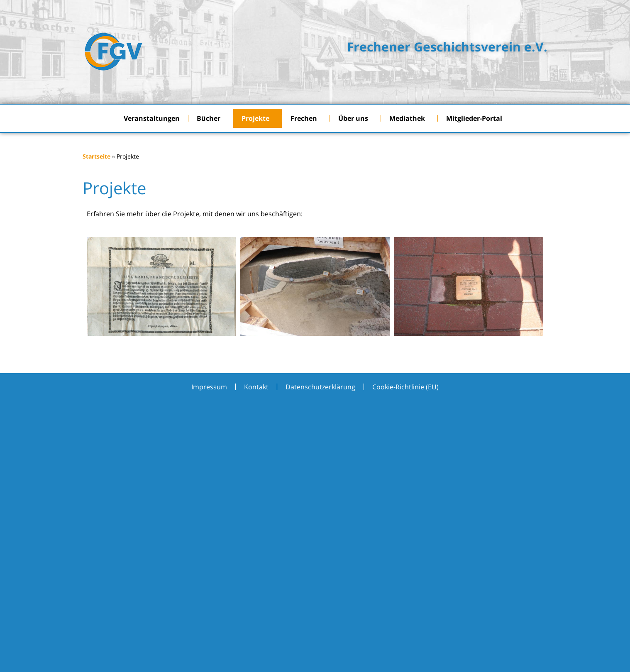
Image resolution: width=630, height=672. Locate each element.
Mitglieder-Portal (476, 118)
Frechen (306, 118)
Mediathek (409, 118)
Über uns (355, 118)
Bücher (211, 118)
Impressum (209, 387)
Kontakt (256, 387)
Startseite (96, 156)
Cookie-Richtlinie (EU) (405, 387)
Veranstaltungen (152, 118)
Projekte (258, 118)
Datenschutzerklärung (320, 387)
